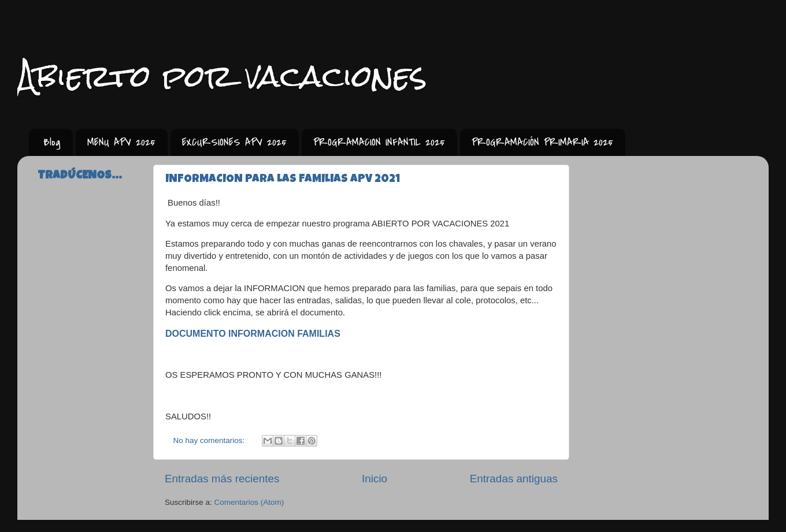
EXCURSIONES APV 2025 (234, 142)
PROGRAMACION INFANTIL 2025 (379, 142)
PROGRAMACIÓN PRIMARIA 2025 (542, 142)
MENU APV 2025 (121, 142)
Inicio (375, 479)
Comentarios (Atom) (249, 502)
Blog (52, 142)
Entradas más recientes (222, 479)
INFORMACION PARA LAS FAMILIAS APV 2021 (283, 180)
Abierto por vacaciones (222, 76)
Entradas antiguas (514, 479)
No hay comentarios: (210, 440)
